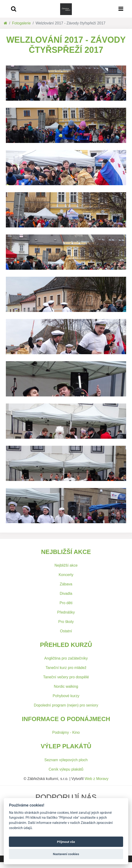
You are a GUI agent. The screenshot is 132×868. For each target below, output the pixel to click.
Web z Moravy (96, 779)
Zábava (66, 584)
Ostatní (66, 631)
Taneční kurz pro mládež (66, 668)
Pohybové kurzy (66, 696)
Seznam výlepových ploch (66, 760)
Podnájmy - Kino (66, 732)
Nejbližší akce (66, 565)
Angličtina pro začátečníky (66, 658)
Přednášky (66, 612)
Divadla (66, 593)
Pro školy (66, 622)
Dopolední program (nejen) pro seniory (66, 705)
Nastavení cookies (66, 854)
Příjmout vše (66, 842)
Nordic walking (66, 686)
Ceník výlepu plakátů (66, 769)
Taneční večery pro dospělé (66, 677)
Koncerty (66, 575)
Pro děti (66, 603)
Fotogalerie (21, 23)
